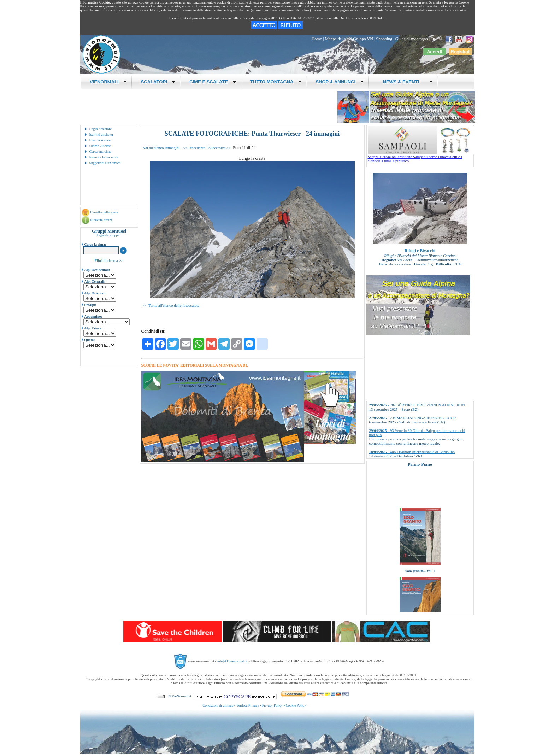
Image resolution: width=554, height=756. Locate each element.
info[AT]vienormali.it (232, 661)
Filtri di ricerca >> (109, 260)
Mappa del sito (337, 39)
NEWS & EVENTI (405, 82)
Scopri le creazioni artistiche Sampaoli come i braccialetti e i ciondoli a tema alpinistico (421, 157)
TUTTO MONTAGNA (276, 82)
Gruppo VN (363, 39)
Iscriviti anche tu (101, 134)
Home (317, 39)
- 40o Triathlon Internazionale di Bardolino (412, 452)
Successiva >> (220, 148)
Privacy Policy (273, 705)
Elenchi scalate (100, 140)
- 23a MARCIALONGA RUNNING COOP (412, 418)
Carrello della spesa (104, 212)
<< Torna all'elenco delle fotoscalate (171, 305)
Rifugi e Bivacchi (420, 251)
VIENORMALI (108, 82)
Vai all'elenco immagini (161, 148)
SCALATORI (158, 82)
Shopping (384, 39)
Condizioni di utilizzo (218, 705)
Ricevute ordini (101, 220)
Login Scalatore (101, 129)
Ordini (436, 39)
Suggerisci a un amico (105, 163)
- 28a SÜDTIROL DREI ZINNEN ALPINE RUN (417, 405)
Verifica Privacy (248, 705)
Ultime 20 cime (100, 146)
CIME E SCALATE (213, 82)
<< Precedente (194, 148)
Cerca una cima (100, 151)
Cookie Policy (296, 705)
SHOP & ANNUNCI (340, 82)
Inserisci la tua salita (104, 157)
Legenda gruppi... (109, 235)
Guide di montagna (412, 39)
